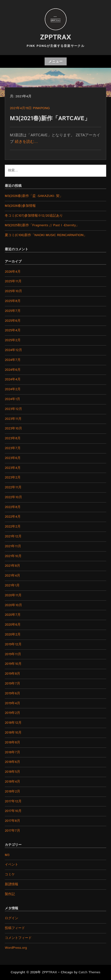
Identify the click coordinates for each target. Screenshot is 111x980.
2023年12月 (13, 409)
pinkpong (41, 108)
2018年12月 (13, 723)
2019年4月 (12, 703)
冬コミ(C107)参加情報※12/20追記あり (34, 216)
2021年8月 (12, 566)
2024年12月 (13, 350)
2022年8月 (13, 507)
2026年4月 (13, 272)
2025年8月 (13, 301)
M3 (7, 855)
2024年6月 (13, 370)
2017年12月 (13, 801)
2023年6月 (13, 458)
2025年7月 (13, 311)
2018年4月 (12, 782)
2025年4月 (13, 330)
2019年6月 (12, 693)
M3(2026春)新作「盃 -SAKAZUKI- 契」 (34, 196)
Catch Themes (90, 972)
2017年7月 (12, 831)
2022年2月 (13, 527)
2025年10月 (13, 291)
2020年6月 (13, 625)
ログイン (12, 918)
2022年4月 (13, 517)
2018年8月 (12, 742)
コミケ (10, 874)
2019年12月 (13, 644)
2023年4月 (13, 468)
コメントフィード (18, 938)
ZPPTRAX (55, 38)
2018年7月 (12, 752)
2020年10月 (13, 605)
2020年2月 (13, 634)
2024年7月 (13, 360)
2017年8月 (12, 821)
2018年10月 (13, 733)
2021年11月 (13, 546)
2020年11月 (13, 595)
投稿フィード (15, 928)
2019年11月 (13, 654)
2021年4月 (12, 576)
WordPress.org (16, 948)
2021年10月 (13, 556)
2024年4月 (13, 379)
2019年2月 (12, 713)
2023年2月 (13, 477)
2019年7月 (12, 684)
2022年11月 (13, 487)
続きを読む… (26, 142)
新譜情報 (12, 884)
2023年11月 (13, 419)
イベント (12, 865)
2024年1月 (12, 399)
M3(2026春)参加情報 (20, 206)
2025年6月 (13, 321)
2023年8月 (13, 438)
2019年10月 (13, 664)
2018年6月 (12, 762)
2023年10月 (13, 428)
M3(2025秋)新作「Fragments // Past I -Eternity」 (42, 225)
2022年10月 (13, 497)
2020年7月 (13, 615)
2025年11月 (13, 281)
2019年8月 (12, 674)
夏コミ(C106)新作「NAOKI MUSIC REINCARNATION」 (46, 235)
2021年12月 (13, 536)
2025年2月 (13, 340)
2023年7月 (13, 448)
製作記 (10, 894)
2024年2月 (13, 389)
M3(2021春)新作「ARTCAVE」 (50, 119)
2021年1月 (12, 585)
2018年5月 (12, 772)
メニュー (56, 62)
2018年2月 (12, 792)
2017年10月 (13, 811)
